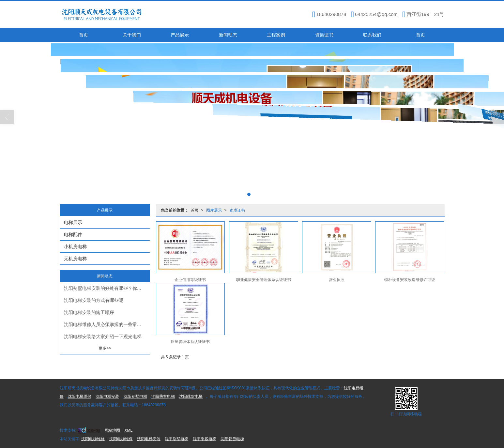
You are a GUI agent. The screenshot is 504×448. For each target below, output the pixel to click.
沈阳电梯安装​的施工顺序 (89, 312)
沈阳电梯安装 (107, 396)
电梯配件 (73, 234)
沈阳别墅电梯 (135, 396)
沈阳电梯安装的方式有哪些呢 (94, 300)
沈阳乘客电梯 (163, 396)
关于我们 (132, 35)
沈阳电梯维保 (80, 396)
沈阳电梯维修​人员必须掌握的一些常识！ (105, 324)
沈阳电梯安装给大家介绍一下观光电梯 (103, 336)
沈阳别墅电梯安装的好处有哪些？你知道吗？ (107, 288)
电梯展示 (73, 222)
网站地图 (112, 430)
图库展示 (214, 210)
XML (129, 430)
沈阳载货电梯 (191, 396)
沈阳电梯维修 (93, 439)
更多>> (105, 348)
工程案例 (276, 35)
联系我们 (372, 35)
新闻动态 (228, 35)
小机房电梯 (75, 246)
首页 (84, 35)
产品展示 (180, 35)
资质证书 (324, 35)
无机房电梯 (75, 259)
